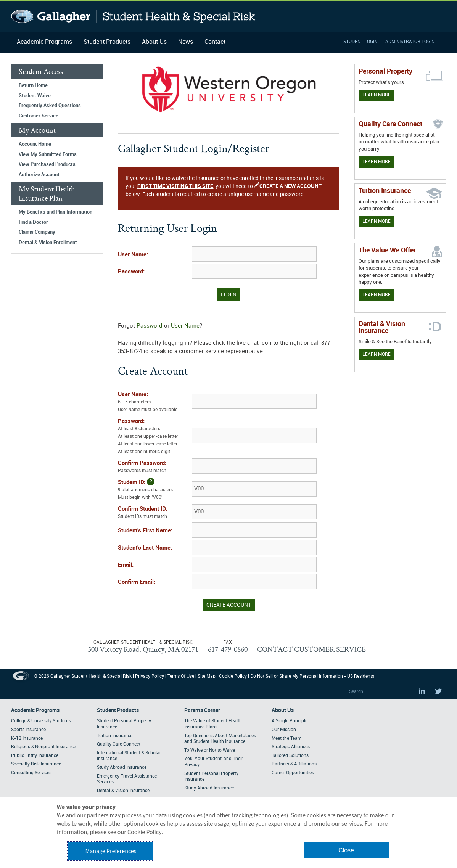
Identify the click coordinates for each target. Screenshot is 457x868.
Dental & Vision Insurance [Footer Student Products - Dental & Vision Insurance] (123, 791)
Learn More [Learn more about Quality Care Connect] (377, 162)
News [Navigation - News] (186, 42)
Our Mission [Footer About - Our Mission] (284, 730)
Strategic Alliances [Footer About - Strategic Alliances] (291, 747)
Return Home (33, 85)
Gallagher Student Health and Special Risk (133, 16)
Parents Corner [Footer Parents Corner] (202, 710)
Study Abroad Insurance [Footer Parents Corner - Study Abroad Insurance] (209, 788)
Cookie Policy (233, 676)
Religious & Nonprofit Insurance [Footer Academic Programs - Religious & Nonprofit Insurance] (43, 747)
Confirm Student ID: (154, 513)
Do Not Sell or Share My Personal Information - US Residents (312, 676)
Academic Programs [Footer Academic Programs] (35, 710)
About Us (154, 42)
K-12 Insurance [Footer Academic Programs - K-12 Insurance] (27, 739)
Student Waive (35, 96)
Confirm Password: (154, 468)
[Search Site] (380, 692)
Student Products (107, 42)
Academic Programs (44, 42)
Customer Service (39, 116)
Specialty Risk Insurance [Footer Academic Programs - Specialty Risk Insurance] (36, 764)
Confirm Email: (137, 582)
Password (150, 326)
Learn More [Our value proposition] (377, 295)
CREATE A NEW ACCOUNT (290, 186)
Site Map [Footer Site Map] (207, 676)
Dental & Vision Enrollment (48, 243)
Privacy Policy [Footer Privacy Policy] (150, 676)
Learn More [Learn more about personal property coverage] (377, 95)
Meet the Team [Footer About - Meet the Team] (286, 739)
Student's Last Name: (145, 548)
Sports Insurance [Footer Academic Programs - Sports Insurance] (28, 730)
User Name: (133, 255)
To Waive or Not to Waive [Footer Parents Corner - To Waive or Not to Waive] (210, 750)
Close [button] (346, 850)
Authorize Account (39, 175)
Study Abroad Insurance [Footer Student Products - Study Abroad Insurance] (122, 768)
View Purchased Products (47, 164)
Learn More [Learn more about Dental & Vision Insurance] (377, 354)
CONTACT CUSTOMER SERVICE (311, 649)
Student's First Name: (145, 531)
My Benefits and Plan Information (56, 212)
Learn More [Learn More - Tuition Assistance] (377, 221)
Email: (126, 565)
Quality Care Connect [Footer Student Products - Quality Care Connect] (119, 744)
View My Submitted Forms (48, 154)
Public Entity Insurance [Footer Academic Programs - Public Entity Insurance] (35, 756)
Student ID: (154, 490)
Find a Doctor (33, 222)
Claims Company (37, 232)
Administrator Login (410, 42)
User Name (185, 326)
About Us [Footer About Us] (283, 710)
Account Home (35, 144)
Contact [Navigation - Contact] (215, 42)
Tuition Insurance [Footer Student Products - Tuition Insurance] (115, 736)
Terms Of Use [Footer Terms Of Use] (181, 676)
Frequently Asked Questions (50, 106)
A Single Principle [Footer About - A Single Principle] (290, 721)
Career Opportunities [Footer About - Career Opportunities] (293, 773)
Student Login (360, 42)
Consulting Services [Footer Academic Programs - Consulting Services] (31, 773)
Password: (131, 272)
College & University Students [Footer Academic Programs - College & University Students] (41, 721)
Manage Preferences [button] (111, 851)
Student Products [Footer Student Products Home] (118, 710)
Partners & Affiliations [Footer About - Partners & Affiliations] (294, 764)
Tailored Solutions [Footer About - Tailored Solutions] (290, 756)
